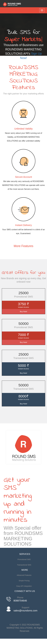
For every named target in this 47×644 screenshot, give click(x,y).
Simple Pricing (24, 581)
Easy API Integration (24, 586)
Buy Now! (23, 312)
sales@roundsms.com (25, 611)
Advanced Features (24, 575)
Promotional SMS (24, 559)
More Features (24, 246)
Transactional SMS (24, 565)
